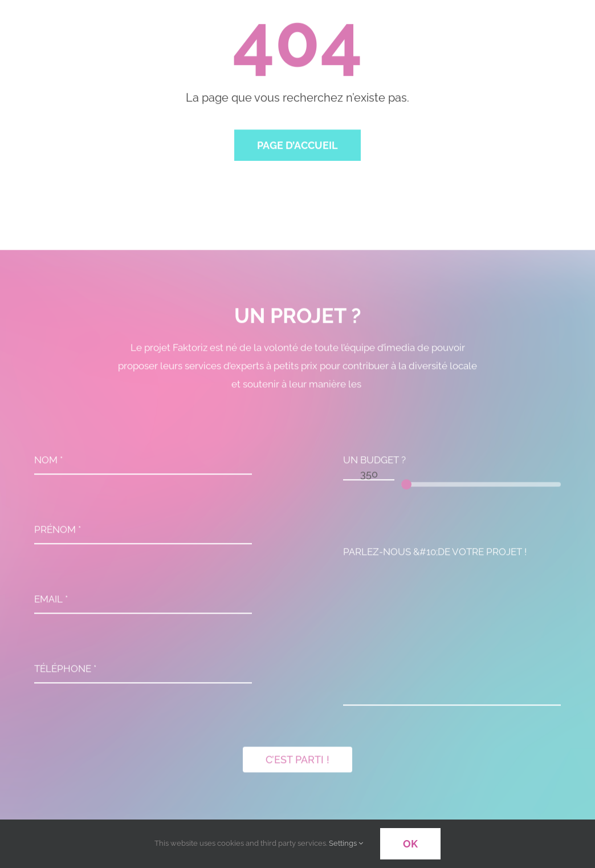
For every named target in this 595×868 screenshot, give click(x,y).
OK (410, 844)
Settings (346, 843)
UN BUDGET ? (374, 463)
